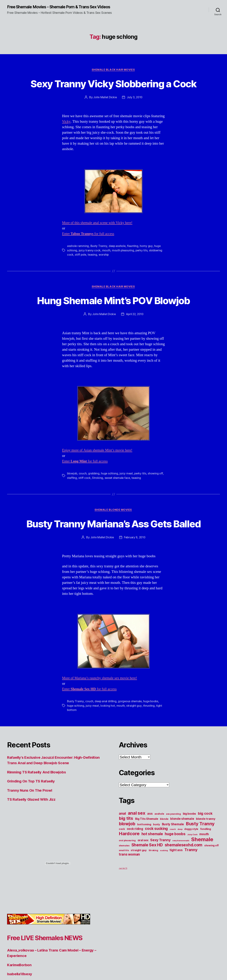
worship (104, 272)
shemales (124, 889)
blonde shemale (182, 862)
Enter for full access (89, 251)
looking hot (108, 749)
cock (122, 872)
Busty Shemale (173, 867)
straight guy (134, 749)
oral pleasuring (127, 884)
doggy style (191, 872)
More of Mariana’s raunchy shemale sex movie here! (101, 722)
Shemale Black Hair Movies (113, 74)
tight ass (176, 893)
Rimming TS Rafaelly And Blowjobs (38, 815)
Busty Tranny (99, 264)
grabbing (94, 504)
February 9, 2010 (135, 581)
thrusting (149, 749)
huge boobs (152, 745)
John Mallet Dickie (105, 115)
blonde (164, 862)
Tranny (191, 893)
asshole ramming (78, 264)
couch (83, 504)
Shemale (202, 883)
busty (157, 868)
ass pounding (173, 857)
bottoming (144, 868)
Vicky (66, 139)
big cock (205, 857)
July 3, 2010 (135, 115)
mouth (106, 268)
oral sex (143, 883)
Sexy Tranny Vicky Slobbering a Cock (113, 94)
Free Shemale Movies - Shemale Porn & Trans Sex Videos (55, 9)
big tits (126, 861)
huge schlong (110, 504)
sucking (164, 894)
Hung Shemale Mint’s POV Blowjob (114, 324)
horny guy (147, 264)
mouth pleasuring (123, 268)
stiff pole (81, 272)
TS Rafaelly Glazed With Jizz (32, 843)
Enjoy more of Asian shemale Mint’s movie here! (99, 481)
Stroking (103, 508)
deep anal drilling (106, 745)
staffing (77, 508)
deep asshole (118, 264)
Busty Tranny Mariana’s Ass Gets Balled (113, 560)
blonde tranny (206, 862)
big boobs (189, 857)
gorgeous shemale (131, 745)
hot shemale (152, 877)
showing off (211, 889)
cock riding (135, 872)
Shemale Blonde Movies (113, 540)
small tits (124, 894)
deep (180, 872)
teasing (93, 272)
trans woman (129, 898)
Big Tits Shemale (147, 862)
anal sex (137, 856)
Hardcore (129, 877)
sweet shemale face (123, 508)
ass (150, 857)
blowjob (72, 504)
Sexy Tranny (160, 883)
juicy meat (127, 504)
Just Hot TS (123, 911)
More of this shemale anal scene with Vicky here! (99, 240)
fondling (206, 872)
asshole (159, 857)
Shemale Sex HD (147, 888)
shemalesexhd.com (184, 888)
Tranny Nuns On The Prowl (31, 834)
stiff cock (90, 508)
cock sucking (156, 872)
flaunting (134, 264)
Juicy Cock (192, 878)
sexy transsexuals (181, 884)
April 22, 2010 (135, 345)
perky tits (142, 268)
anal (122, 857)
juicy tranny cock (90, 268)
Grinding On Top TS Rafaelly (32, 824)
